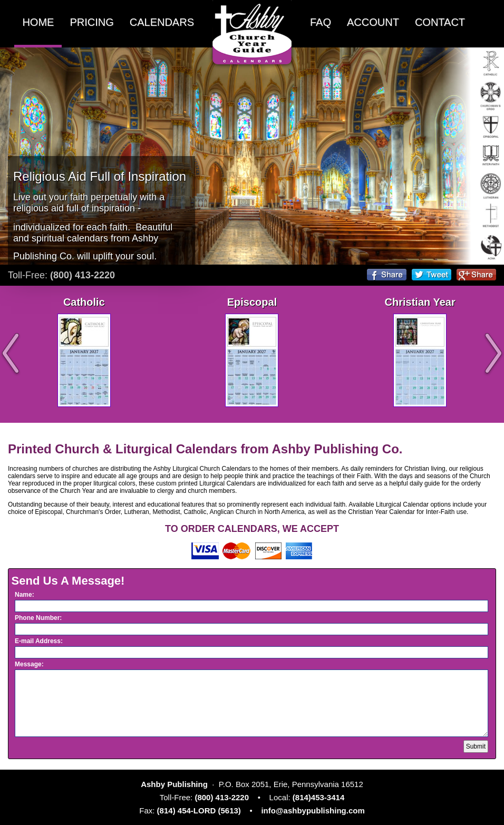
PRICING (91, 22)
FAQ (321, 22)
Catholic (84, 302)
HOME (38, 22)
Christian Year (420, 302)
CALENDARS (162, 22)
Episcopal (252, 302)
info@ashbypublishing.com (313, 811)
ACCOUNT (373, 22)
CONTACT (440, 22)
